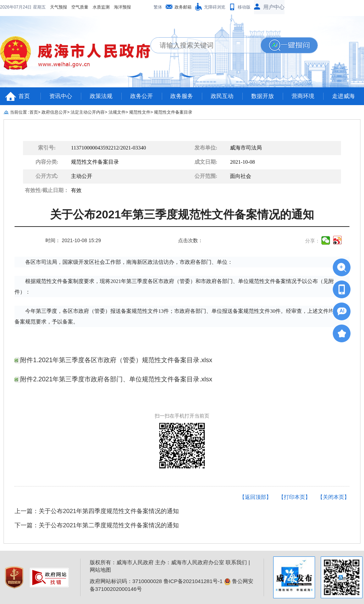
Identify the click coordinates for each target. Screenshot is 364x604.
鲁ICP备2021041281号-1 (193, 581)
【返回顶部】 (255, 497)
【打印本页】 (294, 497)
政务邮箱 (183, 7)
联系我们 (236, 562)
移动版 (244, 7)
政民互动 (222, 96)
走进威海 (343, 96)
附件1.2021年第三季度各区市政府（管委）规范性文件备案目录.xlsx (113, 360)
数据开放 (263, 96)
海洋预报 (77, 7)
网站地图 (100, 570)
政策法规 (101, 96)
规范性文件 (140, 112)
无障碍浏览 (215, 7)
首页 (24, 96)
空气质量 (34, 7)
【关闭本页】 (333, 497)
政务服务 (182, 96)
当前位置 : (20, 112)
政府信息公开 (54, 112)
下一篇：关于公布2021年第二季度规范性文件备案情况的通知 (97, 525)
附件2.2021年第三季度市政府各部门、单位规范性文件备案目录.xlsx (113, 379)
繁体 (158, 7)
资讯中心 (61, 96)
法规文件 (117, 112)
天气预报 (13, 7)
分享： (313, 241)
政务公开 (142, 96)
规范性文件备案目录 (173, 112)
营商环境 (303, 96)
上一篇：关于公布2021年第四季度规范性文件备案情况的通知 (97, 511)
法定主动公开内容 (88, 112)
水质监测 (55, 7)
